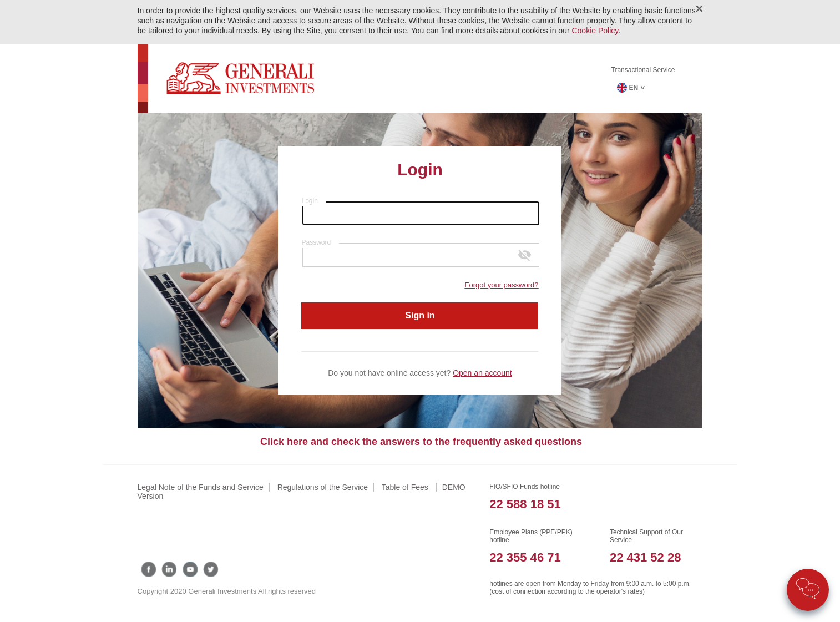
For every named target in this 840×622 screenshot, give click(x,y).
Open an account (482, 373)
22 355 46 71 (525, 557)
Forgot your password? (502, 285)
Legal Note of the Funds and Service (201, 487)
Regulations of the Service (323, 487)
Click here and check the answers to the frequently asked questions (421, 442)
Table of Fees (406, 487)
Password (316, 242)
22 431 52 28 (645, 557)
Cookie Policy (595, 31)
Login (309, 201)
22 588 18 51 (525, 504)
